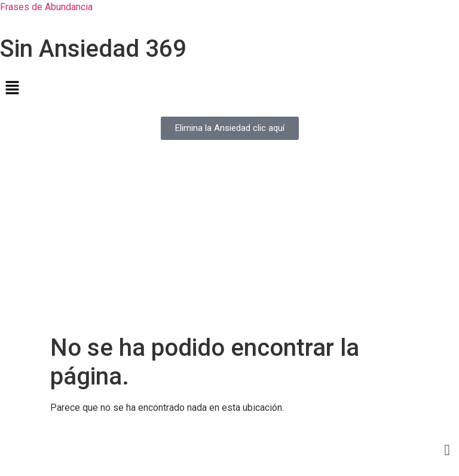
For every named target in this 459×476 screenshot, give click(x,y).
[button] (229, 89)
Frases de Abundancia (46, 7)
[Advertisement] (229, 244)
